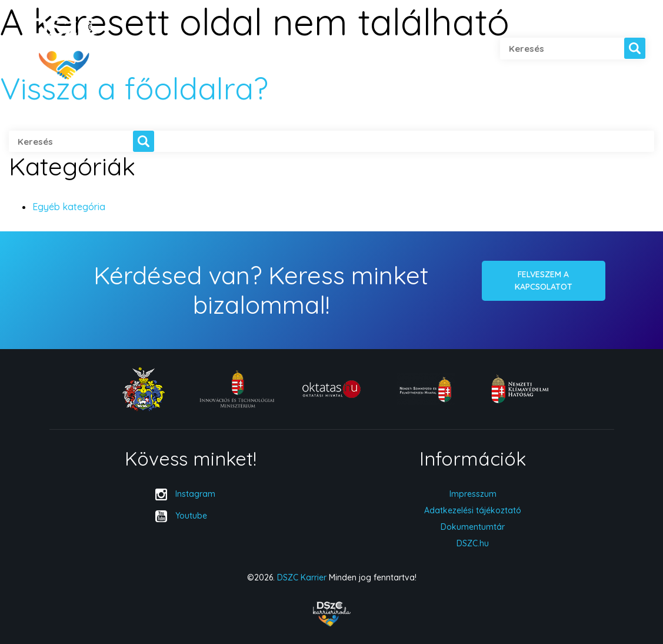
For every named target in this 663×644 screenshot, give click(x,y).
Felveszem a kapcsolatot (544, 280)
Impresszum (473, 494)
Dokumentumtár (473, 527)
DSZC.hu (473, 543)
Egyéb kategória (69, 207)
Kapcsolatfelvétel (444, 49)
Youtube (191, 516)
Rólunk (142, 49)
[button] (635, 48)
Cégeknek (294, 49)
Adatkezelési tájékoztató (473, 510)
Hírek (360, 49)
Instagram (195, 494)
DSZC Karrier (302, 577)
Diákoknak (214, 49)
